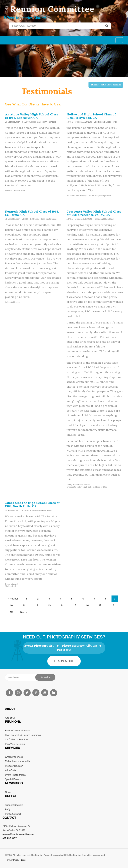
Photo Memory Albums (79, 646)
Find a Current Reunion (18, 730)
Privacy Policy (12, 860)
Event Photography (39, 646)
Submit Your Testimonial (106, 85)
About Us (10, 718)
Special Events (13, 779)
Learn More (64, 661)
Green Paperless (14, 757)
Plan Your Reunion (15, 744)
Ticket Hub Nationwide (18, 761)
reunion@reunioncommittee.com (18, 834)
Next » (24, 612)
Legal (24, 860)
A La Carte (11, 770)
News (8, 792)
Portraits (64, 650)
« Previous (13, 599)
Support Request (14, 805)
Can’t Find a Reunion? (17, 739)
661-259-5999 (10, 838)
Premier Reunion (14, 766)
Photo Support (13, 814)
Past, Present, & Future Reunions (23, 735)
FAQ (7, 809)
